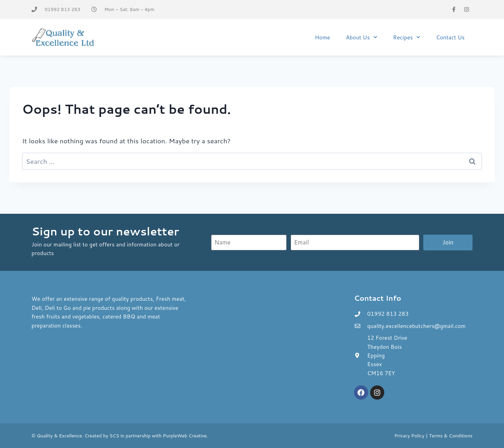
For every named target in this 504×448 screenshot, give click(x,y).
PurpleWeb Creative (185, 436)
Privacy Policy (409, 436)
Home (323, 37)
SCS (114, 436)
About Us (361, 37)
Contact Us (450, 37)
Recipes (407, 37)
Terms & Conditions (451, 436)
